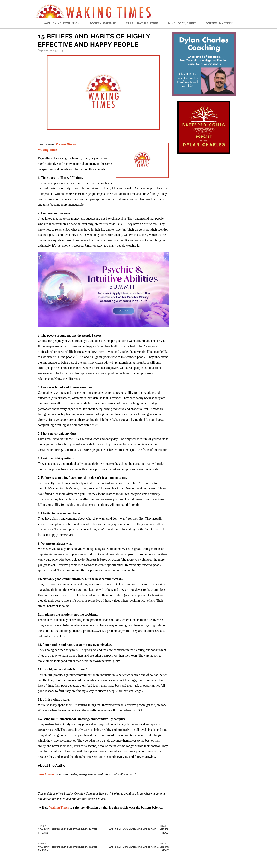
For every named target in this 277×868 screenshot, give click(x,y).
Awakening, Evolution (62, 23)
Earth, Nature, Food (142, 23)
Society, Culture (103, 23)
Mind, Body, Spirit (182, 23)
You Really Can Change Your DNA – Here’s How (137, 829)
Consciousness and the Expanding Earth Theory (71, 829)
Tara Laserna (47, 774)
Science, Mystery (219, 23)
